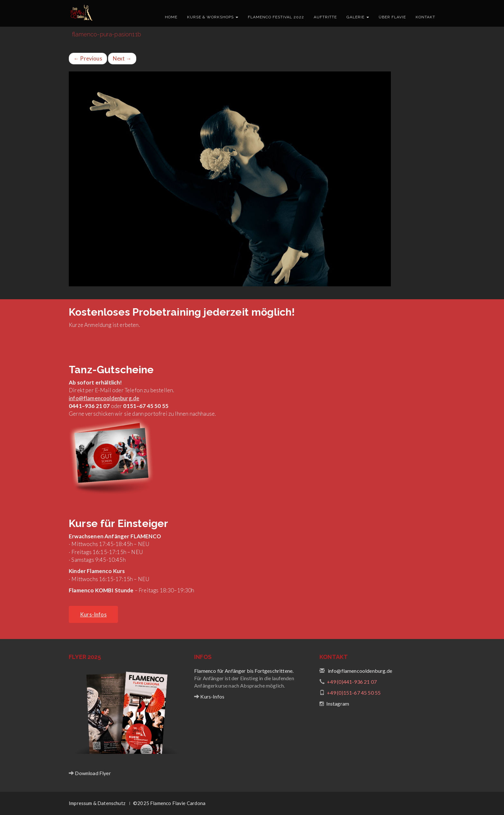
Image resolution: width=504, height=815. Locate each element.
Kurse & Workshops (213, 17)
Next (122, 58)
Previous (88, 58)
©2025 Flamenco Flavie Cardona (169, 803)
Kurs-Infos (212, 696)
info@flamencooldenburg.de (104, 398)
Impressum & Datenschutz (97, 803)
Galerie (358, 17)
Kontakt (425, 17)
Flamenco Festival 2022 (276, 17)
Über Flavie (392, 17)
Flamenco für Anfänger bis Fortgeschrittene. (244, 671)
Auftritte (325, 17)
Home (171, 17)
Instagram (338, 704)
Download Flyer (92, 773)
